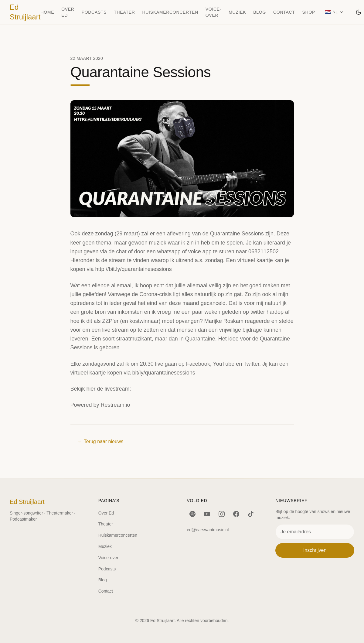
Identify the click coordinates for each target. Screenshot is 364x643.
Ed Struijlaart (25, 12)
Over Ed (68, 12)
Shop (309, 12)
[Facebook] (236, 514)
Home (47, 12)
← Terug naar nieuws (101, 441)
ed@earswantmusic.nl (208, 530)
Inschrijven (315, 550)
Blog (260, 12)
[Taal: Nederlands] (334, 12)
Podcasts (94, 12)
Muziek (237, 12)
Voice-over (213, 12)
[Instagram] (222, 514)
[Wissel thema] (359, 12)
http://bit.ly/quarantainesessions (134, 269)
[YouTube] (207, 514)
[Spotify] (192, 514)
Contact (284, 12)
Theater (124, 12)
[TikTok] (251, 514)
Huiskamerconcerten (170, 12)
